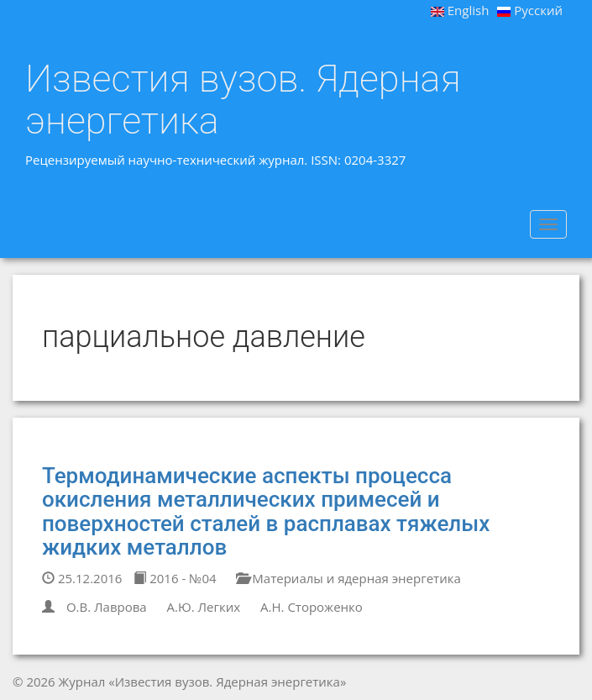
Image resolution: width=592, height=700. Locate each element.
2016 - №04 (175, 578)
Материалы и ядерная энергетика (348, 578)
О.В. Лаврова (107, 607)
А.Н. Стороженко (312, 607)
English (460, 10)
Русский (530, 10)
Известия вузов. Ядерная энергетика (243, 100)
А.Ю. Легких (204, 607)
